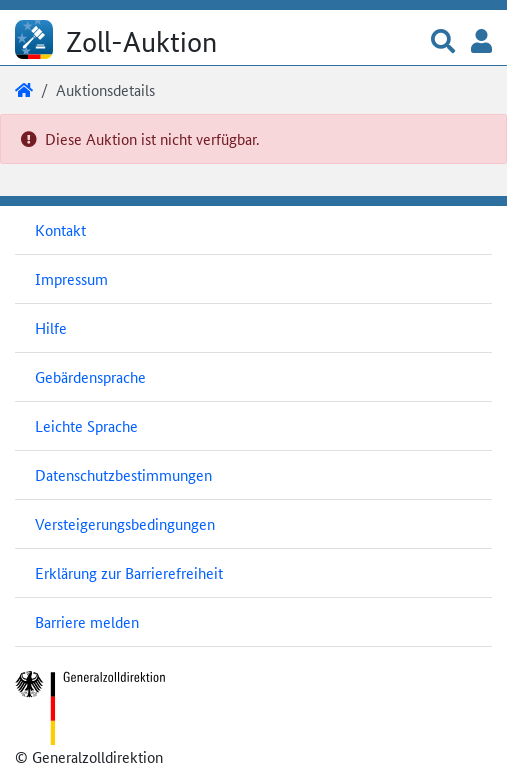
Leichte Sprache (86, 425)
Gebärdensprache (90, 376)
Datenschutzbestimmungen (123, 474)
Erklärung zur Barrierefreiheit (129, 572)
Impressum (71, 278)
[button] (443, 42)
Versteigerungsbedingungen (125, 523)
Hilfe (51, 327)
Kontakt (60, 229)
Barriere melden (87, 621)
